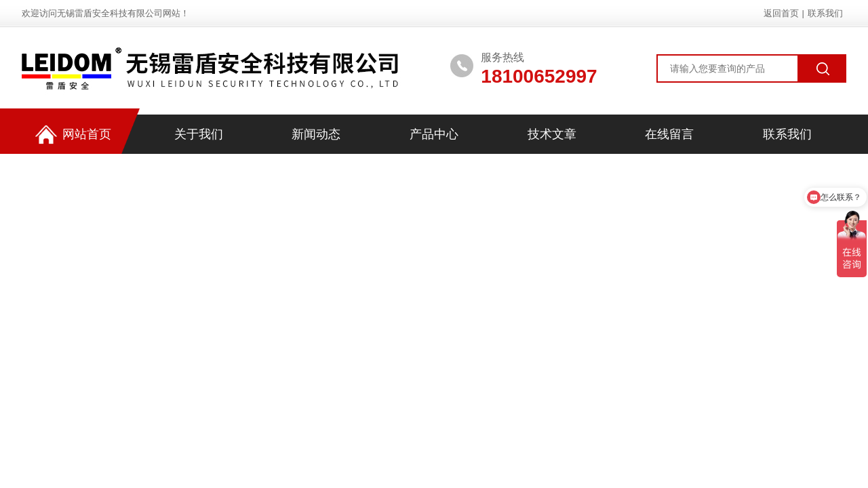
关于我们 (199, 134)
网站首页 (73, 135)
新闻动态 (316, 134)
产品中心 (434, 134)
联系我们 (825, 13)
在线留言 (669, 134)
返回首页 (781, 13)
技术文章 (552, 134)
